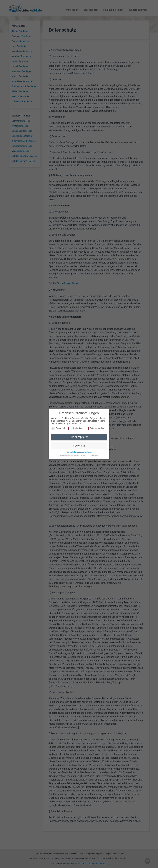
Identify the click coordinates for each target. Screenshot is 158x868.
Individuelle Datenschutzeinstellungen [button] (79, 451)
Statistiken (75, 428)
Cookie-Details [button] (66, 455)
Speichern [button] (79, 445)
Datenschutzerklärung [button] (80, 455)
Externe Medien (95, 428)
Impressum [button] (94, 455)
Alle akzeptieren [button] (79, 437)
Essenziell (58, 428)
